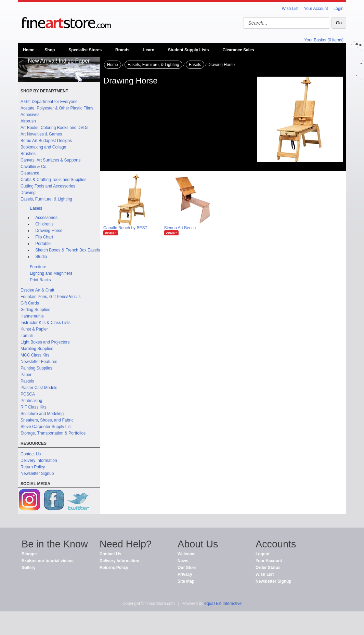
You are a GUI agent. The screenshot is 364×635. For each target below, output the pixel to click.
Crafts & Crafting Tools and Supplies (54, 180)
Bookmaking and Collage (43, 147)
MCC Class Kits (35, 355)
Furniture (38, 267)
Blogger (29, 554)
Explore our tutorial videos (48, 561)
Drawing (28, 193)
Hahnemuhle (32, 316)
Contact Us (31, 454)
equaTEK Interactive (223, 604)
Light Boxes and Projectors (45, 342)
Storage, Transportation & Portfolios (53, 433)
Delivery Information (39, 461)
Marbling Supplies (37, 349)
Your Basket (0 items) (324, 40)
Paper (26, 375)
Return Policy (33, 467)
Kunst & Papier (34, 329)
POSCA (28, 394)
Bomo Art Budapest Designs (46, 141)
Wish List (290, 9)
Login (339, 9)
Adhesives (30, 115)
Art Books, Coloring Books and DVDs (54, 128)
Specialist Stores (85, 50)
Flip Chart (44, 237)
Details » (111, 233)
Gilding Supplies (35, 310)
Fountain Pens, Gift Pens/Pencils (50, 297)
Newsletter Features (39, 362)
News (183, 561)
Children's (44, 224)
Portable (43, 244)
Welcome (186, 554)
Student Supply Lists (188, 50)
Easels (36, 208)
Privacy (185, 574)
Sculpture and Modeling (42, 414)
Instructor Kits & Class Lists (45, 323)
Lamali (27, 336)
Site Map (186, 581)
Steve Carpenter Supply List (46, 427)
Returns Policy (114, 568)
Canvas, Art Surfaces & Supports (50, 160)
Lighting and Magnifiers (51, 273)
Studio (41, 257)
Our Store (187, 568)
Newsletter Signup (37, 474)
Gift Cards (30, 303)
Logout (263, 554)
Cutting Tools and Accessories (48, 186)
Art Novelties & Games (41, 134)
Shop (50, 50)
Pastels (27, 381)
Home (29, 50)
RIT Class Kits (34, 407)
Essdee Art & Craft (37, 290)
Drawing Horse (49, 231)
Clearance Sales (238, 50)
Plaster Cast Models (39, 388)
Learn (149, 50)
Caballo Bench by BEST (125, 228)
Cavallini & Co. (34, 167)
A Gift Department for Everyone (49, 102)
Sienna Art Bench (180, 228)
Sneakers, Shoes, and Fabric (47, 420)
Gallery (29, 568)
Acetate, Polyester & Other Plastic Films (57, 108)
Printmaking (31, 401)
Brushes (28, 154)
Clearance (30, 173)
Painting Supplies (36, 368)
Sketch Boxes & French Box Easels (68, 250)
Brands (122, 50)
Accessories (46, 218)
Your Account (316, 9)
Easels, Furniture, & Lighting (46, 199)
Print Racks (40, 280)
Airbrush (28, 121)
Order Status (268, 568)
